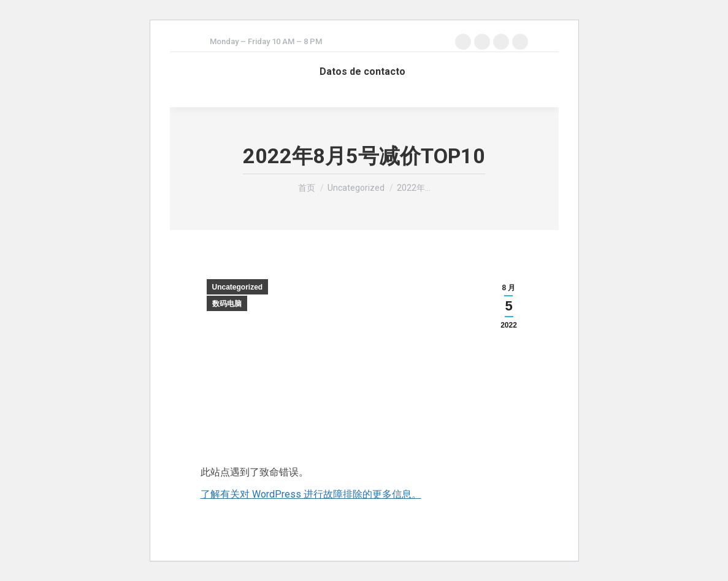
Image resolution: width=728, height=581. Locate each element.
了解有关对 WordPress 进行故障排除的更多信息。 (311, 494)
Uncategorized (238, 287)
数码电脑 (227, 304)
